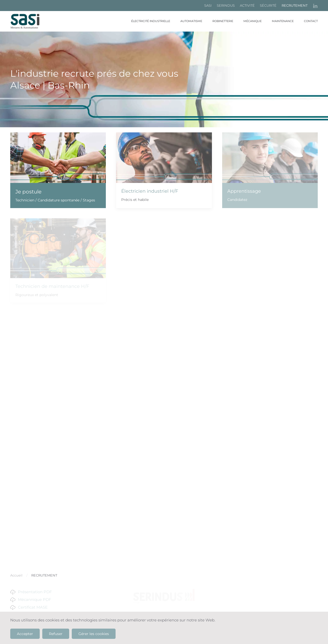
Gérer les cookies (94, 634)
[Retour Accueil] (28, 21)
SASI (208, 5)
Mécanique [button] (253, 21)
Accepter (25, 634)
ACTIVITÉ (247, 5)
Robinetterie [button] (223, 21)
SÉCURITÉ (268, 5)
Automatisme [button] (191, 21)
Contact (311, 21)
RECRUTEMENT (295, 5)
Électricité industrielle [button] (151, 21)
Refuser (56, 634)
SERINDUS (226, 5)
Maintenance (283, 21)
